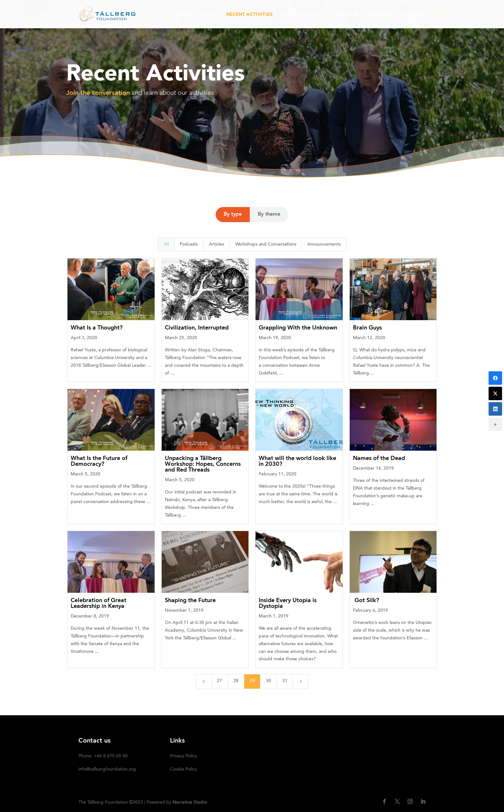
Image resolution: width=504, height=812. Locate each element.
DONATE (380, 14)
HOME (185, 14)
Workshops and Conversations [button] (266, 245)
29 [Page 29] (252, 681)
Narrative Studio (190, 802)
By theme (269, 214)
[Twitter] (495, 393)
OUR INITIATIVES (301, 14)
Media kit (348, 14)
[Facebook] (495, 378)
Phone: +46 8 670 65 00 (103, 756)
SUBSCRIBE (412, 14)
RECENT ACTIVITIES (249, 14)
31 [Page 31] (285, 681)
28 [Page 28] (236, 681)
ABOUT (209, 14)
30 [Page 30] (268, 681)
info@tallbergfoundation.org (107, 770)
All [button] (166, 245)
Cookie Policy (184, 770)
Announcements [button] (324, 245)
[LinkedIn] (495, 409)
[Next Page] (301, 681)
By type (233, 214)
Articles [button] (216, 245)
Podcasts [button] (189, 245)
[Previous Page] (204, 681)
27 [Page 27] (220, 681)
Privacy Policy (184, 756)
